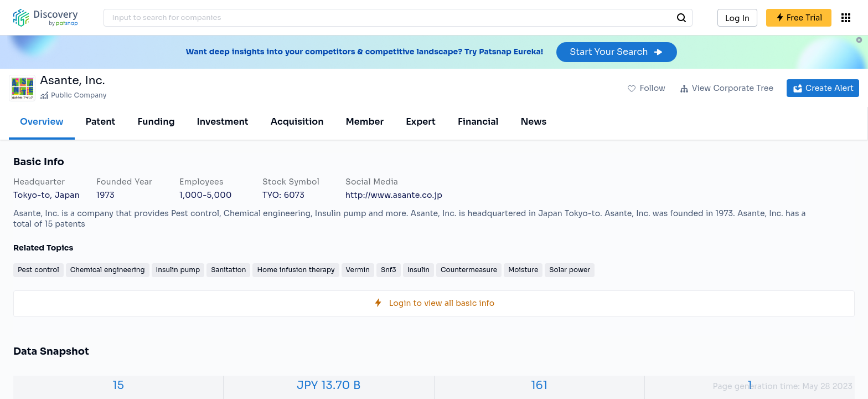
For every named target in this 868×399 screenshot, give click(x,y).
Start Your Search (616, 52)
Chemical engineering (108, 270)
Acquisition (297, 122)
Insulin (418, 270)
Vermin (358, 270)
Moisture (523, 270)
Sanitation (228, 270)
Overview (42, 122)
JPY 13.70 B (329, 385)
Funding (156, 122)
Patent (101, 122)
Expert (421, 122)
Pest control (38, 270)
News (533, 122)
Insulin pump (178, 270)
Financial (478, 122)
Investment (223, 122)
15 (118, 385)
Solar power (570, 270)
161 (539, 385)
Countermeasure (469, 270)
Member (365, 122)
